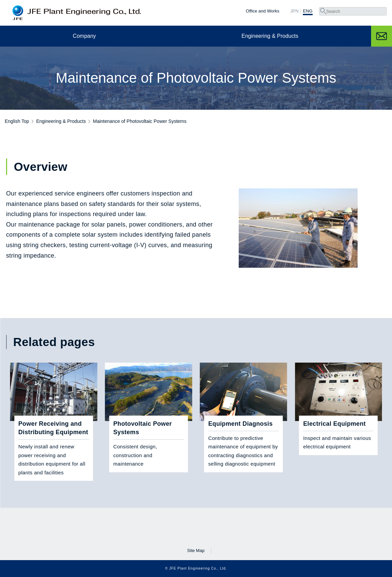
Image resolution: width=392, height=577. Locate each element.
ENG (308, 11)
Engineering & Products (270, 36)
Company (84, 36)
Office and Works (263, 11)
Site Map (196, 550)
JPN (295, 11)
